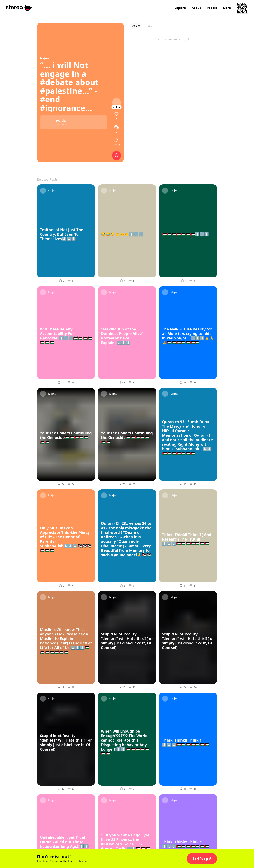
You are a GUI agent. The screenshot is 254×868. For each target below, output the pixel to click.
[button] (202, 859)
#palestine (61, 91)
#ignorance (63, 108)
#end (50, 99)
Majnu (44, 58)
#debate (57, 82)
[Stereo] (19, 8)
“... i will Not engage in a (64, 69)
